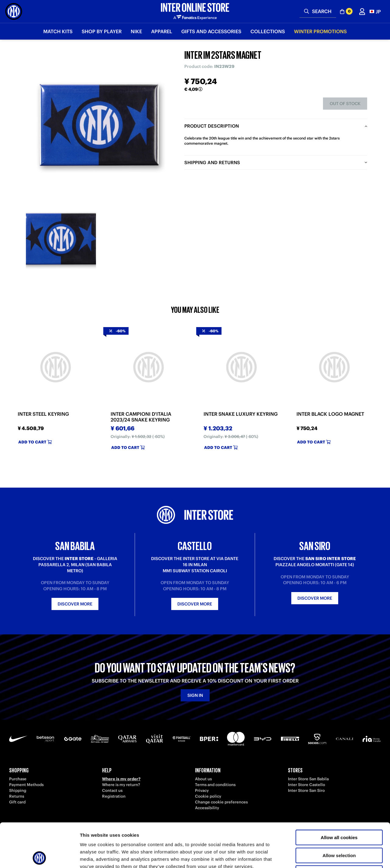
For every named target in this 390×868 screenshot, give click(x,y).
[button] (375, 11)
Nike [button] (136, 31)
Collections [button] (268, 31)
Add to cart (35, 442)
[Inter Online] (14, 11)
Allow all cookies (339, 794)
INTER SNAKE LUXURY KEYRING (241, 414)
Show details (320, 856)
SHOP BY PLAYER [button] (102, 31)
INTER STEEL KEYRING (43, 414)
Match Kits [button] (58, 31)
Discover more (75, 604)
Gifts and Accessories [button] (211, 31)
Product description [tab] (212, 126)
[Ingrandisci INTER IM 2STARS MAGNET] (99, 125)
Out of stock (345, 104)
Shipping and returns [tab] (212, 162)
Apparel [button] (162, 31)
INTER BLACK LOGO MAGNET (330, 414)
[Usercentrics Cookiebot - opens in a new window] (39, 856)
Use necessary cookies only (339, 829)
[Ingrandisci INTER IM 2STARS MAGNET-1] (61, 239)
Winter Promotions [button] (320, 31)
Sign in (195, 695)
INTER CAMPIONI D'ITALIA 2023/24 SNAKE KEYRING (141, 417)
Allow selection (339, 812)
